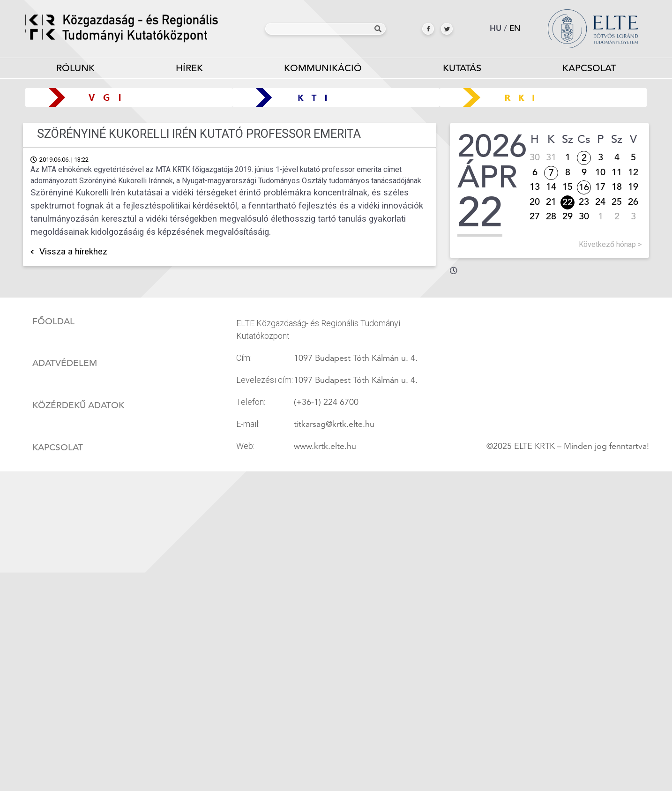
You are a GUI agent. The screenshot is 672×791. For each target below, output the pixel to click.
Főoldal (53, 321)
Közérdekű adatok (78, 405)
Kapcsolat (589, 68)
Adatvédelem (65, 363)
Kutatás (462, 70)
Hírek (189, 68)
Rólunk (76, 70)
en (515, 28)
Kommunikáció (323, 70)
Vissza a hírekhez (73, 252)
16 (584, 187)
